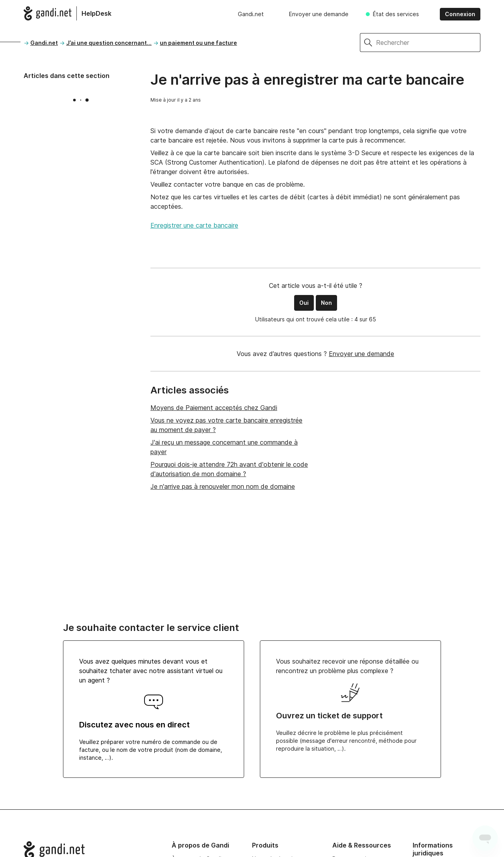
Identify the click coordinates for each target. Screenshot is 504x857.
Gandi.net (251, 14)
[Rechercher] (428, 43)
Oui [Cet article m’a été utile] (304, 303)
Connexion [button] (460, 14)
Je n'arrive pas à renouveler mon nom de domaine (223, 486)
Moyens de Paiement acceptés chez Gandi (214, 408)
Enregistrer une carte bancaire (194, 225)
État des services (396, 14)
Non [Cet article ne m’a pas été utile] (326, 303)
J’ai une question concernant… (109, 43)
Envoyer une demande (319, 14)
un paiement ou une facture (198, 43)
